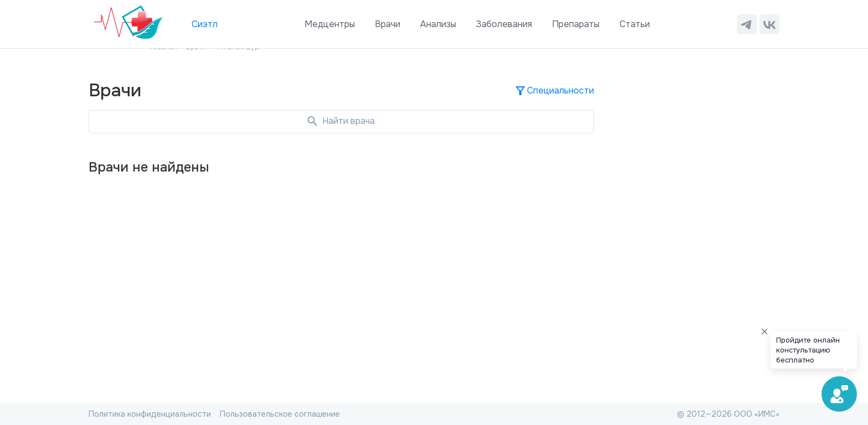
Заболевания (504, 24)
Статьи (635, 24)
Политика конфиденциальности (150, 414)
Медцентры (330, 24)
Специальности (554, 91)
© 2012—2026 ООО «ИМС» (728, 414)
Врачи (387, 24)
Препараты (576, 24)
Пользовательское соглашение (280, 414)
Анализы (438, 24)
